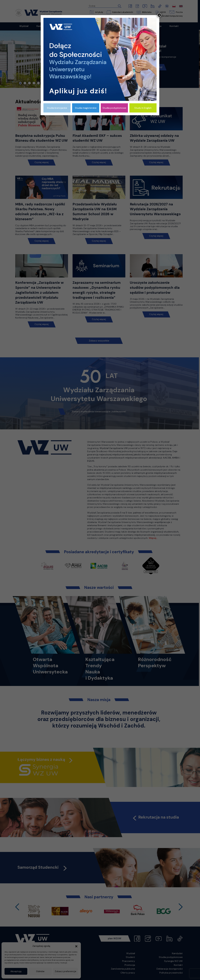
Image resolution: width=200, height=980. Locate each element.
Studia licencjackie (57, 108)
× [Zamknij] (159, 15)
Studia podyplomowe (114, 108)
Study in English (143, 108)
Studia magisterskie (86, 108)
